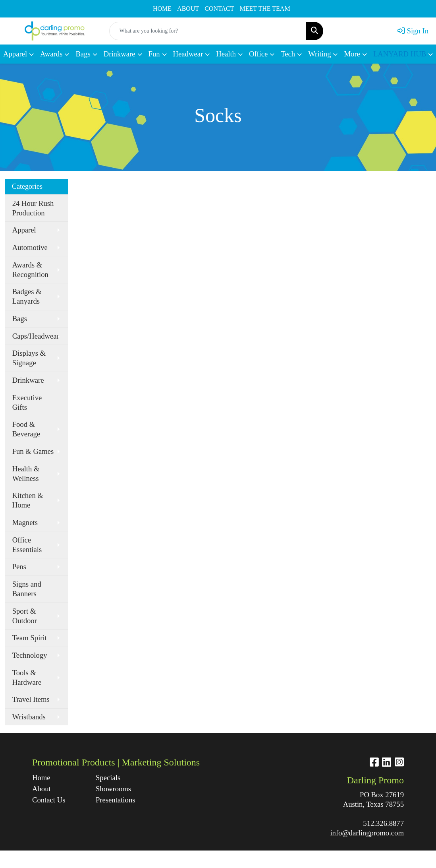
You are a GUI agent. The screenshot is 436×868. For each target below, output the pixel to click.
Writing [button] (319, 54)
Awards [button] (51, 54)
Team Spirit (30, 638)
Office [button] (258, 54)
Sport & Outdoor (25, 616)
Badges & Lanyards (27, 296)
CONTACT (219, 9)
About (41, 789)
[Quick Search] (208, 31)
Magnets (25, 522)
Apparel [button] (15, 54)
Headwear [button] (188, 54)
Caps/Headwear (36, 336)
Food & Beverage (26, 429)
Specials (108, 778)
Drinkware (28, 380)
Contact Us (49, 800)
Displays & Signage (29, 358)
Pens (19, 567)
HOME (162, 9)
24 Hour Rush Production (33, 208)
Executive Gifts (27, 402)
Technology (30, 655)
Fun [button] (154, 54)
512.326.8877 (383, 823)
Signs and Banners (27, 589)
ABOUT (188, 9)
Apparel (24, 230)
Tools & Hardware (27, 677)
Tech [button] (288, 54)
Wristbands (29, 717)
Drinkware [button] (120, 54)
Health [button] (226, 54)
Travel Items (31, 699)
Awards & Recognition (30, 270)
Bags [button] (83, 54)
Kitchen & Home (28, 500)
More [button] (352, 54)
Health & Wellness (26, 474)
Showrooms (113, 789)
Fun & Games (33, 451)
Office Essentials (27, 545)
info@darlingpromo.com (367, 833)
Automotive (30, 247)
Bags (20, 319)
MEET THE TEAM (265, 9)
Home (41, 778)
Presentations (116, 800)
